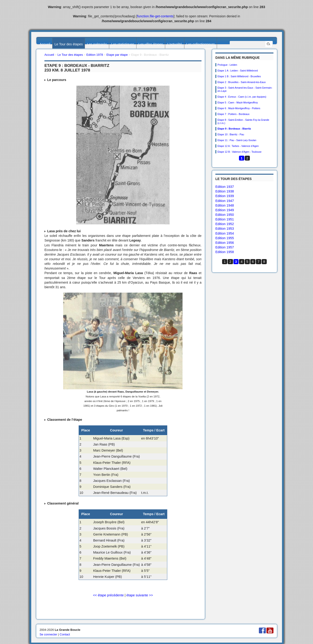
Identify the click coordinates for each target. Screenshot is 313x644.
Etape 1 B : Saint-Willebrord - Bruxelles (239, 76)
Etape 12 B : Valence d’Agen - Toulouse (239, 152)
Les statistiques (123, 44)
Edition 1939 (225, 196)
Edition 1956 (225, 243)
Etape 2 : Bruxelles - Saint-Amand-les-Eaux (242, 82)
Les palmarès (97, 44)
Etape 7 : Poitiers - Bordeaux (233, 114)
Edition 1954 (225, 233)
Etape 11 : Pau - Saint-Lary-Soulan (237, 140)
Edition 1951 (225, 219)
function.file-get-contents (155, 16)
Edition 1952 (225, 224)
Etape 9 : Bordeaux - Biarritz (234, 129)
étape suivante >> (139, 595)
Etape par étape (117, 55)
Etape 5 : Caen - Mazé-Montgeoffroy (238, 102)
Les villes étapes (151, 44)
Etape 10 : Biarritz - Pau (231, 134)
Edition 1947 (225, 201)
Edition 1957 (225, 247)
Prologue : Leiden (227, 65)
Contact (65, 634)
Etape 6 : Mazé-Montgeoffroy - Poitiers (239, 108)
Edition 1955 (225, 238)
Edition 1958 (225, 252)
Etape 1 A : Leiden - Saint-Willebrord (238, 71)
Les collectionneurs (200, 44)
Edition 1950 (225, 215)
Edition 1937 (225, 187)
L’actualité (175, 44)
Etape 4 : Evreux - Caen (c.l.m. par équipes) (242, 97)
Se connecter (48, 634)
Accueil (45, 44)
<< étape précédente (108, 595)
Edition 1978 (95, 55)
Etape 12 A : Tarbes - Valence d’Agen (238, 146)
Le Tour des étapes (69, 44)
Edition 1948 (225, 205)
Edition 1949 (225, 210)
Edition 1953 (225, 229)
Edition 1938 (225, 191)
